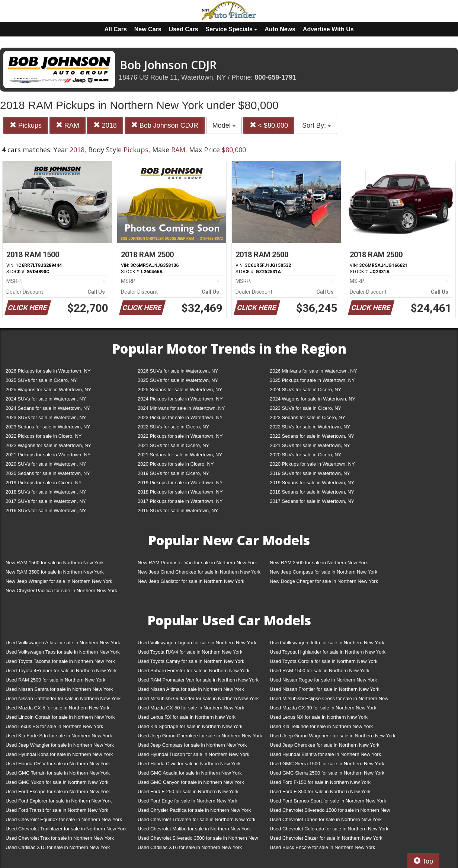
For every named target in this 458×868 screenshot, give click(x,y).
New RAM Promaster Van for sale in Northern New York (197, 563)
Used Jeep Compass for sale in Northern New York (192, 745)
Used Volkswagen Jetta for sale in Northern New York (327, 643)
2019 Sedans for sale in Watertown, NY (312, 483)
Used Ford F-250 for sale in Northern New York (188, 792)
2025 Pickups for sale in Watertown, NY (312, 380)
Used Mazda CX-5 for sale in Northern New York (57, 708)
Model (224, 125)
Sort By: (316, 125)
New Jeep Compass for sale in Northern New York (324, 572)
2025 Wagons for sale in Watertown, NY (48, 390)
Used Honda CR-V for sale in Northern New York (58, 764)
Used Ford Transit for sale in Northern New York (57, 810)
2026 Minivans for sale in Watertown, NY (313, 371)
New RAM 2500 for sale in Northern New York (319, 563)
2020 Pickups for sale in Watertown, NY (312, 464)
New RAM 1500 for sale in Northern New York (55, 563)
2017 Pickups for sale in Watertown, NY (180, 501)
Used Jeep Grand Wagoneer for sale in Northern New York (333, 736)
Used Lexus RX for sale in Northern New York (187, 717)
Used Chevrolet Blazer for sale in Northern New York (326, 838)
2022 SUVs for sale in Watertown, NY (310, 427)
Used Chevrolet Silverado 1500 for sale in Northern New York (330, 812)
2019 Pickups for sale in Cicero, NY (44, 483)
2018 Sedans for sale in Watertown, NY (312, 492)
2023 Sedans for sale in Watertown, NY (48, 427)
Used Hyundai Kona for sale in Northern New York (59, 754)
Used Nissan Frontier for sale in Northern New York (325, 689)
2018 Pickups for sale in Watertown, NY (180, 492)
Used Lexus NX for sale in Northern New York (319, 717)
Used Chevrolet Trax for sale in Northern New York (60, 838)
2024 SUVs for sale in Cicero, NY (305, 390)
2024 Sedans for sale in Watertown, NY (48, 408)
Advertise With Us (328, 29)
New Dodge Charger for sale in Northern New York (324, 581)
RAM (68, 125)
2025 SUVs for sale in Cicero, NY (41, 380)
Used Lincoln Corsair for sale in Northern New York (60, 717)
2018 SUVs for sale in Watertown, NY (46, 492)
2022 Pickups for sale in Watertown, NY (180, 436)
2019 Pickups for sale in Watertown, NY (180, 483)
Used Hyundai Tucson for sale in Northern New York (193, 754)
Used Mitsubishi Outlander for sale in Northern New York (198, 698)
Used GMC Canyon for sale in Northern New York (191, 782)
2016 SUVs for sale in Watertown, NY (46, 510)
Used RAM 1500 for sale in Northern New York (320, 671)
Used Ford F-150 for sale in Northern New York (320, 782)
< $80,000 (269, 125)
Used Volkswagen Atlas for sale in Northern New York (63, 643)
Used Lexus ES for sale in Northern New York (54, 726)
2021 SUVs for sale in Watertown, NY (310, 445)
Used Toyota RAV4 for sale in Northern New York (190, 652)
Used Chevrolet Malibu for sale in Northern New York (194, 829)
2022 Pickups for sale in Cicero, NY (44, 436)
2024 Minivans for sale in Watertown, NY (181, 408)
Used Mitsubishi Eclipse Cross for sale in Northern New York (329, 700)
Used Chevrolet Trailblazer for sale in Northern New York (66, 829)
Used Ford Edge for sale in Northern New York (187, 801)
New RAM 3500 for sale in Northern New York (55, 572)
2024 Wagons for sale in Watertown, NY (313, 399)
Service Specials (232, 29)
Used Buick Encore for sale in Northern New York (322, 847)
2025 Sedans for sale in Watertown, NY (180, 390)
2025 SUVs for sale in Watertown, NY (178, 380)
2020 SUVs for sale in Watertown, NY (46, 464)
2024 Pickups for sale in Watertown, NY (180, 399)
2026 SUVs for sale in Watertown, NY (178, 371)
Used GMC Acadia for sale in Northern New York (190, 773)
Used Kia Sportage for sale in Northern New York (190, 726)
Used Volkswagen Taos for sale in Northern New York (63, 652)
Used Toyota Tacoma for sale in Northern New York (60, 661)
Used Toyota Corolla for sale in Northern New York (324, 661)
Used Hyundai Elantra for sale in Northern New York (325, 754)
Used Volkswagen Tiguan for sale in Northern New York (197, 643)
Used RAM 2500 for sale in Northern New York (55, 680)
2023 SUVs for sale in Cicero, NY (305, 408)
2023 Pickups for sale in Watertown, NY (180, 417)
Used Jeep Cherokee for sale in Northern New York (325, 745)
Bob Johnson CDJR (165, 125)
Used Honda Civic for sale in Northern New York (189, 764)
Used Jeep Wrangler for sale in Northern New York (60, 745)
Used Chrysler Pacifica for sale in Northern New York (194, 810)
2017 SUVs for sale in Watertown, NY (46, 501)
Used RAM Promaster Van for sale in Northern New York (198, 680)
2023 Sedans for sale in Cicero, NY (308, 417)
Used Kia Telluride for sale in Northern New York (321, 726)
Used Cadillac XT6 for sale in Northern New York (190, 847)
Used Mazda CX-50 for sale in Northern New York (191, 708)
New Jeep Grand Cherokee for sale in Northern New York (199, 572)
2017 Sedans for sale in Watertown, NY (312, 501)
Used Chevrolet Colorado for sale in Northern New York (329, 829)
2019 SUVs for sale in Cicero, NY (173, 473)
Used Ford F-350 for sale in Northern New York (320, 792)
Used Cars (184, 29)
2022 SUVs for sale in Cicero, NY (173, 427)
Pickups (26, 125)
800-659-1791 (275, 77)
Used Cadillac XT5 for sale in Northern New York (58, 847)
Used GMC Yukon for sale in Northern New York (57, 782)
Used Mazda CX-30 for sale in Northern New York (323, 708)
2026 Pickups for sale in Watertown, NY (48, 371)
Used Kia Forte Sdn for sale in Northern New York (59, 736)
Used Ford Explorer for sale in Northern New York (59, 801)
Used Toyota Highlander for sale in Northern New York (328, 652)
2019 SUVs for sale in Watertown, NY (310, 473)
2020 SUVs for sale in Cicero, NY (305, 455)
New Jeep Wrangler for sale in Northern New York (59, 581)
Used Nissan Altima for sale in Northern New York (191, 689)
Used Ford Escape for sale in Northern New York (58, 792)
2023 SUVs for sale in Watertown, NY (46, 417)
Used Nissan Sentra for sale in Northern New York (59, 689)
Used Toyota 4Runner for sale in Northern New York (61, 671)
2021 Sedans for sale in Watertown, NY (180, 455)
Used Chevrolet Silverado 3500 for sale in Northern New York (198, 840)
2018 (105, 125)
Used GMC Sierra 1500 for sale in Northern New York (327, 764)
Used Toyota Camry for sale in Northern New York (191, 661)
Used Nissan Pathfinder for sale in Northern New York (63, 698)
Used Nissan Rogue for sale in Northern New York (323, 680)
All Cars (115, 29)
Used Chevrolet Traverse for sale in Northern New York (196, 819)
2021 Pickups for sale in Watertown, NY (48, 455)
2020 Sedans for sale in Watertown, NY (48, 473)
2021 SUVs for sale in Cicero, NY (173, 445)
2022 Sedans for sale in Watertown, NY (312, 436)
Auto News (280, 29)
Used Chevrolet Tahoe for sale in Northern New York (326, 819)
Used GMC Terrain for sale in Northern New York (58, 773)
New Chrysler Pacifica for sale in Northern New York (61, 591)
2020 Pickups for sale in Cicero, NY (176, 464)
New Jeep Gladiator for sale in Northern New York (191, 581)
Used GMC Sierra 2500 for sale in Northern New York (327, 773)
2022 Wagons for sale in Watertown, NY (48, 445)
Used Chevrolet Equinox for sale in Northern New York (64, 819)
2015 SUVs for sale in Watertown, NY (178, 510)
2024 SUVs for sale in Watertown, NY (46, 399)
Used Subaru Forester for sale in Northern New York (194, 671)
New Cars (148, 29)
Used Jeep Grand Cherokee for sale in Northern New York (200, 736)
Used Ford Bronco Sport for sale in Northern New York (328, 801)
